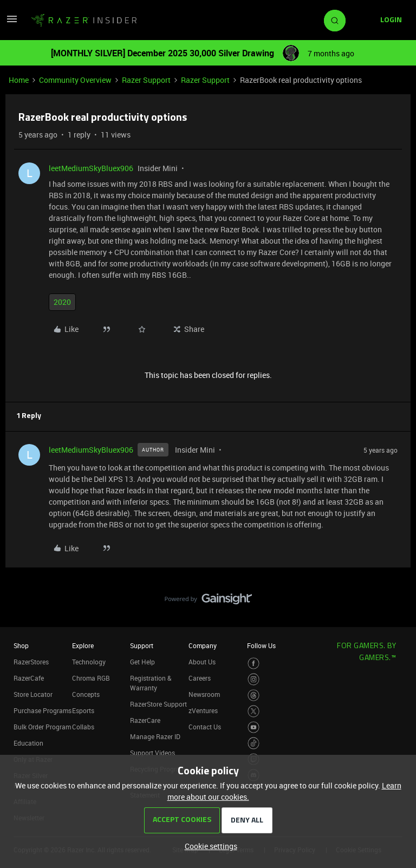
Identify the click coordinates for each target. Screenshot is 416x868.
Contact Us (205, 727)
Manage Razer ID (155, 736)
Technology (89, 662)
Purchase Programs (43, 710)
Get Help (142, 662)
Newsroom (204, 694)
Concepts (86, 694)
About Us (202, 662)
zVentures (203, 710)
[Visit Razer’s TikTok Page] (254, 743)
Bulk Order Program (42, 727)
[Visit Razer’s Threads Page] (254, 696)
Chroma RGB (91, 678)
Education (28, 743)
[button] (12, 22)
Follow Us (261, 645)
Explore (83, 645)
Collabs (83, 727)
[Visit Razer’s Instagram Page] (254, 679)
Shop (21, 645)
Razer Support (146, 80)
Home (19, 80)
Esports (83, 710)
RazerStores (31, 662)
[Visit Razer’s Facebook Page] (254, 664)
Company (203, 645)
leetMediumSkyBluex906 (91, 168)
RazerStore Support (158, 704)
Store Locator (33, 694)
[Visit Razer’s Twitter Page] (254, 711)
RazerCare (145, 720)
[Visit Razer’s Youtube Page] (254, 727)
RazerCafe (29, 678)
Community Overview (75, 80)
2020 (62, 302)
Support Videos (152, 753)
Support (142, 645)
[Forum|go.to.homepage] (84, 21)
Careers (200, 678)
